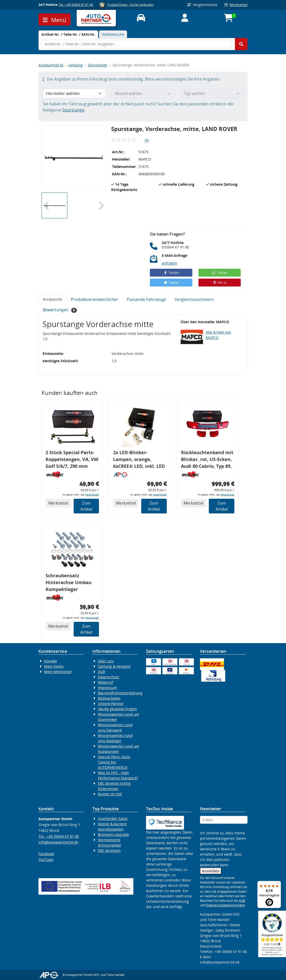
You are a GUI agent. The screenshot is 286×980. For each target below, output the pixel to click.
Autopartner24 (51, 65)
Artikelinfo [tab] (53, 299)
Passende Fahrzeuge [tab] (146, 299)
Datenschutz (109, 677)
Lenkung (76, 65)
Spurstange (98, 65)
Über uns (106, 661)
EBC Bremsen (109, 850)
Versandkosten (92, 495)
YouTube (46, 860)
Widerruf (106, 682)
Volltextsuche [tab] (113, 34)
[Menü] (278, 884)
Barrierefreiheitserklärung (120, 693)
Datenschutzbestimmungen (226, 905)
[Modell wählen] (143, 93)
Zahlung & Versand (114, 666)
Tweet (171, 283)
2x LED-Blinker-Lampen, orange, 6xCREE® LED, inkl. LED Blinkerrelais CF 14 (139, 460)
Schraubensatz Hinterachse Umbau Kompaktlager (69, 582)
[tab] (68, 34)
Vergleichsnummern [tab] (194, 299)
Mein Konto (54, 666)
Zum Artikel (86, 506)
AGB (101, 672)
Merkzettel (236, 5)
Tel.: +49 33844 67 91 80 (76, 5)
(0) (147, 140)
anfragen (169, 263)
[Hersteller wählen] (74, 93)
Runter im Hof (110, 794)
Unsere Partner (111, 704)
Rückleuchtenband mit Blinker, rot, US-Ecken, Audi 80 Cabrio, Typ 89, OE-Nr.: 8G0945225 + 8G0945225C (207, 460)
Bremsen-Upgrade (114, 834)
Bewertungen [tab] (60, 310)
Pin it (220, 283)
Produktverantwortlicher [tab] (95, 299)
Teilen (171, 273)
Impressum (108, 688)
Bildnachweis (109, 698)
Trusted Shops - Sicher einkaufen (130, 5)
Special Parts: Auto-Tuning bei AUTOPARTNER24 (114, 762)
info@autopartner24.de (58, 842)
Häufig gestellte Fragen (117, 709)
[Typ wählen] (212, 93)
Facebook (46, 854)
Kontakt (50, 661)
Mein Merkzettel (58, 672)
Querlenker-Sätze (113, 819)
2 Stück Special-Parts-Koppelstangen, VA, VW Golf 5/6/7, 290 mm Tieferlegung (72, 460)
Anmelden (211, 871)
